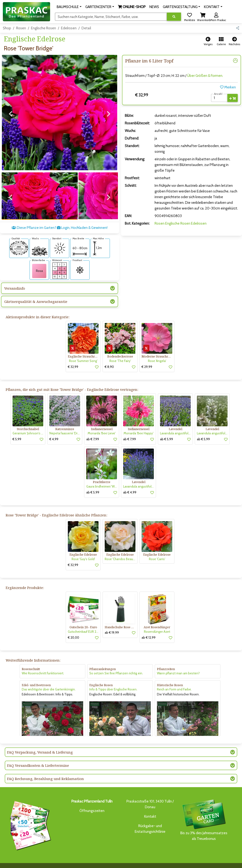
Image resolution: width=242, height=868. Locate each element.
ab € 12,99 (149, 628)
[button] (69, 7)
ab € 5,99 (166, 429)
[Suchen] (111, 17)
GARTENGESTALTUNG (139, 860)
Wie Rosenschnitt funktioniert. (43, 663)
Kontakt (150, 807)
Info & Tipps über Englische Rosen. (113, 680)
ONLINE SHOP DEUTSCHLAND (175, 860)
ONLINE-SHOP (100, 860)
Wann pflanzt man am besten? (178, 663)
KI (59, 865)
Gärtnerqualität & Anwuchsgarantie (36, 292)
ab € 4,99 (130, 483)
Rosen (21, 28)
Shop (7, 28)
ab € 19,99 (112, 623)
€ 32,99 (73, 357)
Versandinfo (15, 279)
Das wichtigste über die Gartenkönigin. (49, 680)
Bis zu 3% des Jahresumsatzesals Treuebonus (204, 810)
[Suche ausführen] (174, 17)
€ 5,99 (17, 429)
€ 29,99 (147, 357)
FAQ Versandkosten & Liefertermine (38, 755)
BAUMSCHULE (52, 860)
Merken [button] (228, 87)
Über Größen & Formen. (205, 76)
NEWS (117, 860)
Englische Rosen (43, 28)
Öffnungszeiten (92, 801)
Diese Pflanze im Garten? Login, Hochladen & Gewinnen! (60, 218)
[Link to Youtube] (235, 861)
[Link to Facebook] (225, 861)
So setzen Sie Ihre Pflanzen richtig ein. (116, 663)
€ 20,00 (73, 628)
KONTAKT (49, 865)
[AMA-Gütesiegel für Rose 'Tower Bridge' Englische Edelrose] (19, 238)
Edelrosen (69, 28)
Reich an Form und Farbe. (174, 680)
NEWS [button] (154, 7)
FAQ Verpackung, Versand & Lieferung (40, 742)
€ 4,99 (54, 429)
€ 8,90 (109, 357)
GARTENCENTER (75, 860)
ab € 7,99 (93, 429)
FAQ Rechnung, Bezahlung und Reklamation (45, 769)
